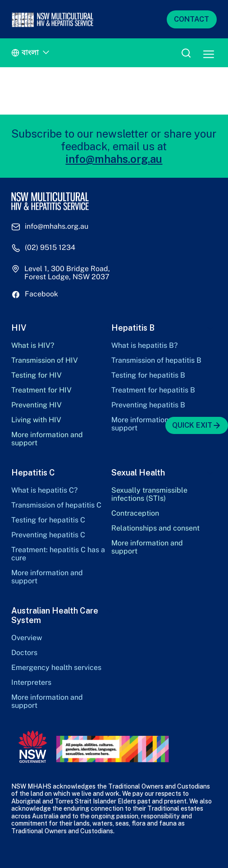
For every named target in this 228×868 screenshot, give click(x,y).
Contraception (135, 513)
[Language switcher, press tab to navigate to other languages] (32, 53)
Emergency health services (56, 668)
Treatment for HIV (41, 390)
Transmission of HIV (45, 360)
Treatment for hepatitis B (153, 390)
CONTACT (192, 19)
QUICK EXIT (197, 425)
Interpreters (31, 683)
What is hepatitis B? (144, 346)
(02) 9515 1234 (50, 248)
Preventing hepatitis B (148, 405)
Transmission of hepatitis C (56, 505)
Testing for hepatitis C (48, 520)
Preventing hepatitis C (48, 535)
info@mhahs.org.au (114, 159)
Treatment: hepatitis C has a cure (58, 554)
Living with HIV (36, 420)
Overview (27, 638)
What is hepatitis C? (44, 490)
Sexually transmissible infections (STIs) (149, 494)
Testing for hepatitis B (148, 375)
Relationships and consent (155, 528)
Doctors (24, 653)
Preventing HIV (36, 405)
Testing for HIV (36, 375)
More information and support (47, 439)
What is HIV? (33, 346)
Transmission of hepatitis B (156, 360)
